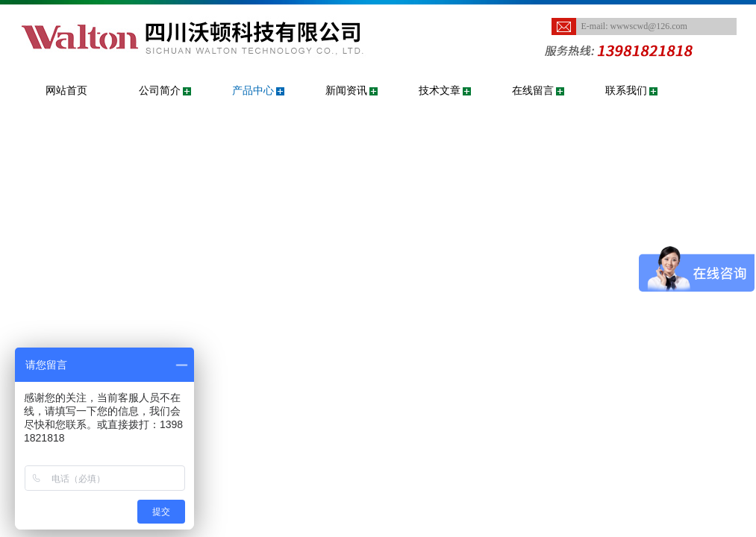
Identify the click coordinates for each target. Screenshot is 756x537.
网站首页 (66, 91)
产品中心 (253, 91)
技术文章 (440, 91)
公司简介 (160, 91)
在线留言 (533, 91)
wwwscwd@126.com (649, 26)
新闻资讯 (346, 91)
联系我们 (626, 91)
